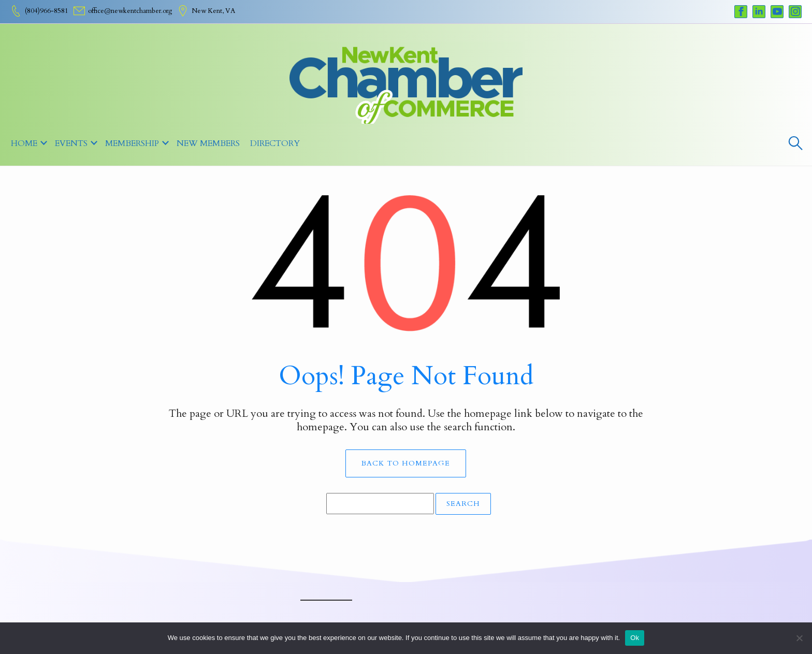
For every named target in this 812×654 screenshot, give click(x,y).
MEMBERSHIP (132, 143)
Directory (275, 143)
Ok (635, 638)
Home (24, 143)
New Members (208, 143)
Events (71, 143)
